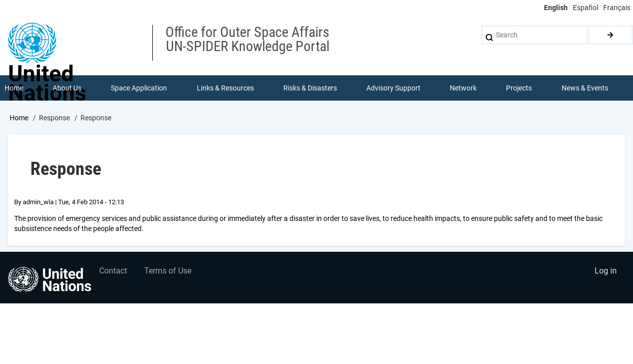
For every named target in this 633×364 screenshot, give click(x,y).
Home (19, 118)
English (556, 8)
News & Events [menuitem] (585, 88)
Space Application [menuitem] (139, 88)
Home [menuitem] (14, 88)
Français (617, 8)
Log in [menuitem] (606, 271)
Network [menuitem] (463, 88)
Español (585, 8)
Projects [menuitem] (519, 88)
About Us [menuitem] (67, 88)
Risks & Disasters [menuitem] (310, 88)
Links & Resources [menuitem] (225, 88)
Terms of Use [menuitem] (168, 271)
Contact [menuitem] (113, 271)
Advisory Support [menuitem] (393, 88)
